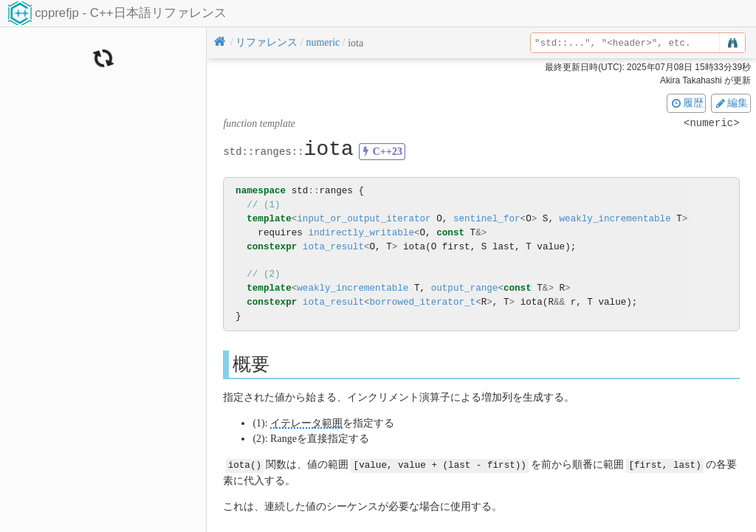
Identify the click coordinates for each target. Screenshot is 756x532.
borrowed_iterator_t (423, 302)
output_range (465, 288)
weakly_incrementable (615, 219)
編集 (731, 103)
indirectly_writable (361, 233)
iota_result (333, 247)
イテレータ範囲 (306, 423)
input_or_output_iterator (364, 219)
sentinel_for (487, 219)
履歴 (687, 103)
